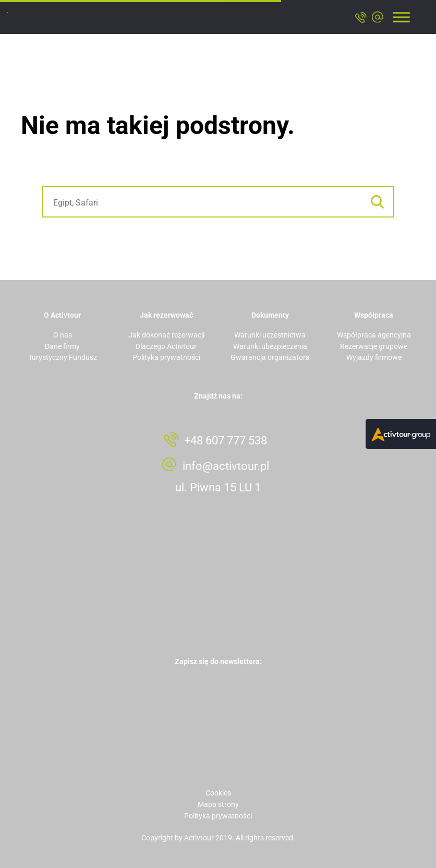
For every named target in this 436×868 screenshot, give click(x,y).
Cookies (218, 793)
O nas (63, 335)
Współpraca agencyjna (374, 335)
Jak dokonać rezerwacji (166, 335)
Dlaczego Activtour (166, 346)
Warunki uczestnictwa (270, 335)
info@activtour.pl (226, 466)
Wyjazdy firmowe (374, 357)
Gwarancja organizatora (270, 357)
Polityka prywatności (166, 357)
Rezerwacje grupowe (374, 346)
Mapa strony (218, 804)
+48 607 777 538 (226, 441)
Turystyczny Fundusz (63, 357)
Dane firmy (62, 346)
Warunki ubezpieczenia (270, 346)
